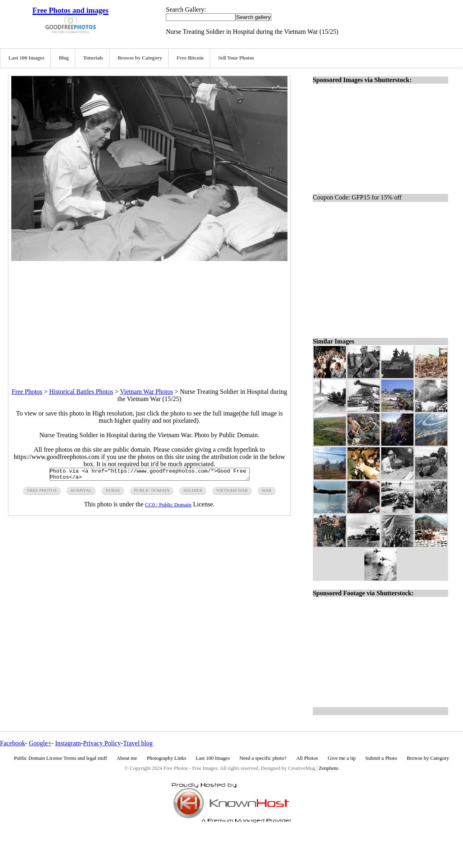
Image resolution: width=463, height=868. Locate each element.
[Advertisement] (149, 317)
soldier (193, 493)
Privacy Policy (102, 743)
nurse (113, 493)
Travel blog (138, 743)
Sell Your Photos (236, 58)
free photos (42, 493)
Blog (64, 58)
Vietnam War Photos (147, 392)
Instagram (68, 743)
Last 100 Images (26, 58)
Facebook (12, 743)
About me (127, 758)
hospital (81, 493)
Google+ (40, 743)
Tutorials (93, 58)
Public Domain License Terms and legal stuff (61, 758)
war (267, 493)
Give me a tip (342, 758)
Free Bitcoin (190, 58)
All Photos (307, 758)
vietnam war (232, 493)
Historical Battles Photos (81, 392)
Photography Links (166, 758)
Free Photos (27, 392)
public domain (152, 493)
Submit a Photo (381, 758)
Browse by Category (140, 58)
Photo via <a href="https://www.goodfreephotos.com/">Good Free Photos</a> (150, 475)
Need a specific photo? (263, 758)
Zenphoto (329, 768)
